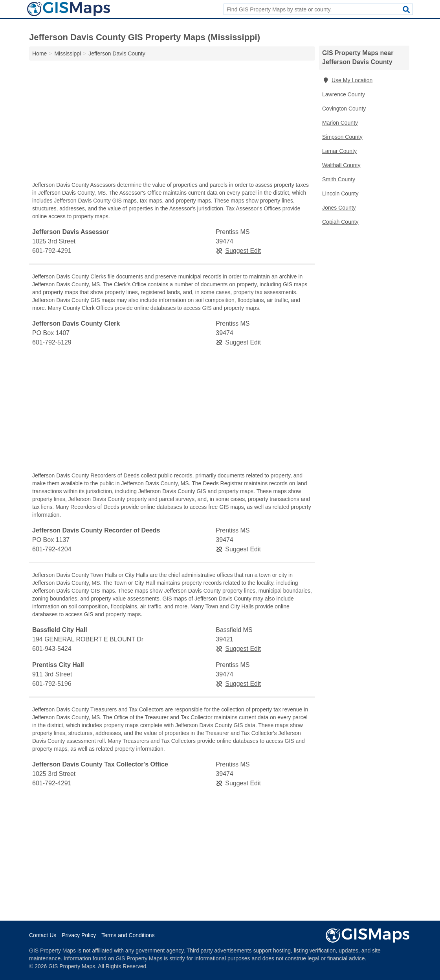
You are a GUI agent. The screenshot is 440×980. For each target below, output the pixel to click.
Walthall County (341, 165)
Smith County (339, 179)
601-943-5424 (52, 649)
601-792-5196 (52, 684)
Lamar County (339, 151)
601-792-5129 (52, 342)
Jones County (339, 208)
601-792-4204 (52, 549)
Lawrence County (344, 94)
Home (39, 53)
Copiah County (340, 222)
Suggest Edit (238, 251)
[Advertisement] (172, 123)
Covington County (344, 109)
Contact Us (43, 935)
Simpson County (342, 137)
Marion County (340, 123)
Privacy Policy (79, 935)
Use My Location (347, 80)
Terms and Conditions (128, 935)
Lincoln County (340, 193)
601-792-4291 (52, 251)
